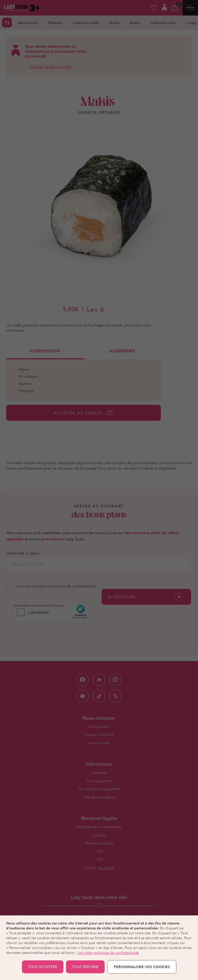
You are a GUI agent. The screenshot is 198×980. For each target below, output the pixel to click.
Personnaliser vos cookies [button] (142, 967)
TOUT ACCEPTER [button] (43, 967)
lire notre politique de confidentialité (108, 952)
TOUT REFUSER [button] (85, 967)
